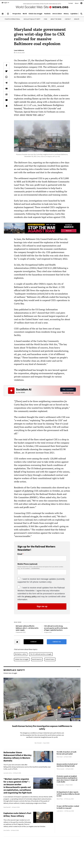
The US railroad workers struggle (41, 654)
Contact (71, 3)
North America (37, 659)
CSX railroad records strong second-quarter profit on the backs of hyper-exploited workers (56, 628)
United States (50, 659)
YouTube (48, 95)
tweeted (18, 108)
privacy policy (31, 597)
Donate (77, 19)
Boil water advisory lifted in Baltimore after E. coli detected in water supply (27, 628)
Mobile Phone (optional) (27, 564)
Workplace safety (21, 654)
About (77, 3)
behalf (17, 472)
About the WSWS (56, 19)
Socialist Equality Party (32, 19)
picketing (29, 491)
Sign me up (42, 606)
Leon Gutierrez (19, 50)
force (30, 475)
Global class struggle (22, 659)
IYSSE (45, 19)
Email (20, 554)
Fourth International (12, 19)
